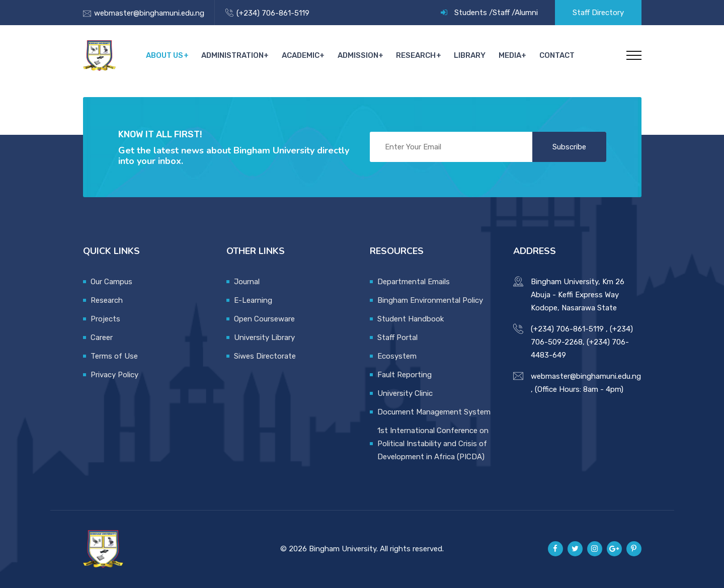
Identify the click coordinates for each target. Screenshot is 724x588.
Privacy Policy (114, 375)
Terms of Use (114, 356)
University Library (264, 338)
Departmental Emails (414, 282)
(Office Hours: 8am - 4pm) (579, 389)
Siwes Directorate (265, 356)
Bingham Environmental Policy (430, 300)
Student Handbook (411, 319)
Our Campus (111, 282)
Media (510, 55)
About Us (169, 55)
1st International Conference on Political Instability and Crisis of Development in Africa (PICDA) (433, 444)
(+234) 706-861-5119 (273, 13)
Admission (360, 55)
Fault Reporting (405, 375)
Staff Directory (598, 13)
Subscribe (569, 147)
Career (102, 338)
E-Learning (253, 300)
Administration (236, 55)
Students (471, 13)
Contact (557, 55)
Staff (501, 13)
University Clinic (405, 393)
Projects (105, 319)
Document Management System (434, 412)
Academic (304, 55)
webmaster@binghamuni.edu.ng (149, 13)
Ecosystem (397, 356)
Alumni (526, 13)
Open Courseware (264, 319)
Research (418, 55)
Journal (247, 282)
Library (472, 55)
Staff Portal (397, 338)
